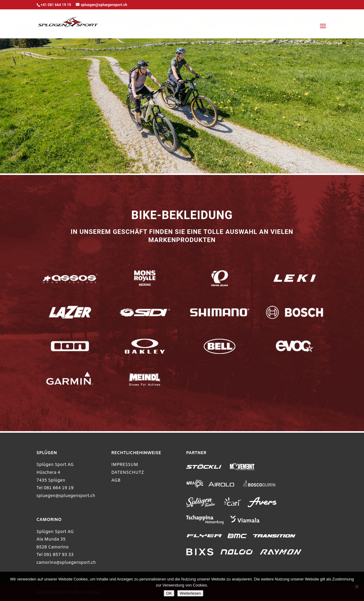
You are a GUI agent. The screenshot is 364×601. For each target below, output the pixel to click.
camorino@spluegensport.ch (66, 563)
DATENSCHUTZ (128, 473)
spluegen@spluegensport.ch (66, 496)
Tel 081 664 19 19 (55, 488)
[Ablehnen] (356, 586)
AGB (116, 481)
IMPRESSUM (125, 465)
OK (169, 593)
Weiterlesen (190, 593)
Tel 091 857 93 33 (55, 555)
